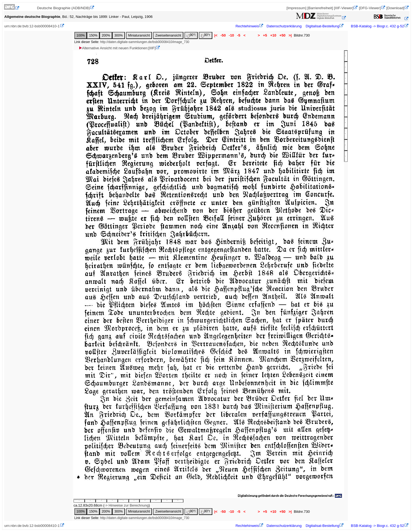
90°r (206, 35)
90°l (191, 35)
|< (216, 35)
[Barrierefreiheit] (320, 8)
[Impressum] (296, 8)
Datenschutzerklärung (284, 26)
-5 (239, 35)
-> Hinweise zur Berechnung (127, 505)
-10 (231, 35)
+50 (282, 35)
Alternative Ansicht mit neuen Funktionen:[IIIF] (117, 48)
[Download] (395, 8)
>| (290, 35)
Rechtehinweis (247, 26)
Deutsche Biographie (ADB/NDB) (64, 8)
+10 (273, 35)
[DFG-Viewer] (370, 8)
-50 (223, 35)
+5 (265, 35)
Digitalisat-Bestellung (322, 26)
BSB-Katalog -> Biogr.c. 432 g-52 (377, 26)
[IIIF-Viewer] (344, 8)
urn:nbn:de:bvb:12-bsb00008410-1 (32, 26)
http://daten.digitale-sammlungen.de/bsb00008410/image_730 (145, 42)
